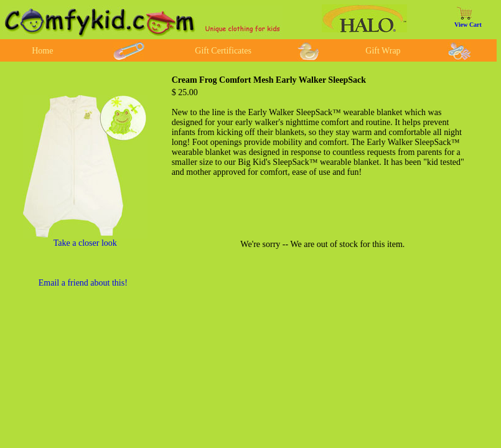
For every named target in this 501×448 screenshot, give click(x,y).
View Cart (468, 25)
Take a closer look (85, 243)
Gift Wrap (383, 51)
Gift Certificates (223, 51)
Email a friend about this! (83, 283)
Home (42, 51)
